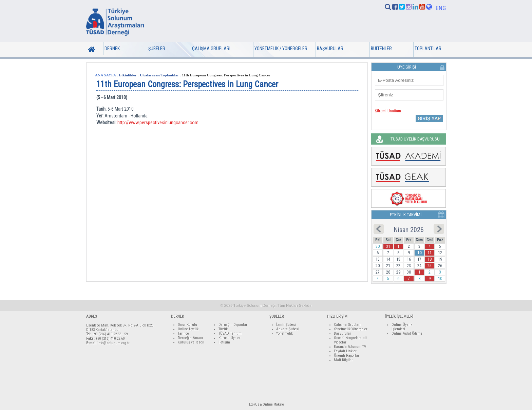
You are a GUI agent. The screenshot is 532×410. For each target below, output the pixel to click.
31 (388, 246)
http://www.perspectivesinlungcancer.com (158, 123)
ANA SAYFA (105, 75)
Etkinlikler (128, 75)
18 (430, 259)
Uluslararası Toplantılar (159, 75)
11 (430, 253)
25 (430, 266)
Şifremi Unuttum (388, 111)
